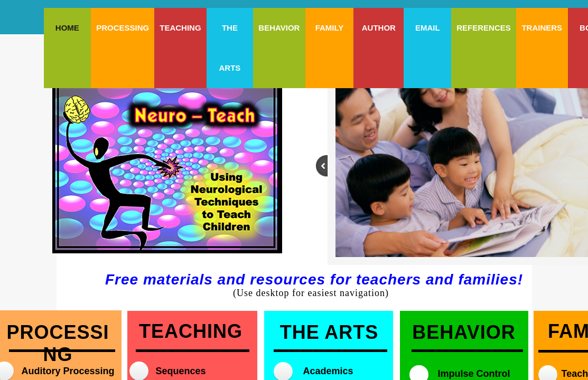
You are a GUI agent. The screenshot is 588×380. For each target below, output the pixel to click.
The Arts (230, 48)
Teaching (180, 28)
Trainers (542, 28)
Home (67, 28)
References (484, 28)
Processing (123, 28)
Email (428, 28)
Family (330, 28)
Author (379, 28)
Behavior (279, 28)
